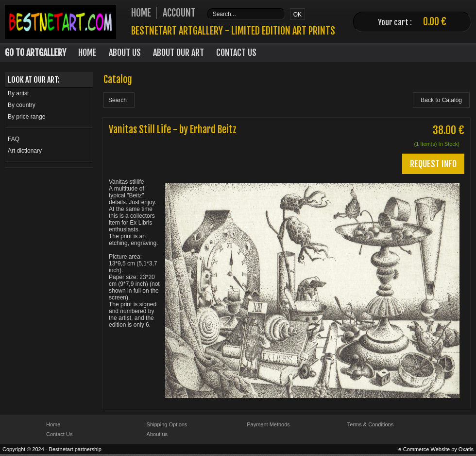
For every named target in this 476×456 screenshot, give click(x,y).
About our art (178, 53)
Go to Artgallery (35, 53)
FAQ (14, 139)
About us (157, 434)
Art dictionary (25, 151)
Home (87, 53)
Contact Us (236, 53)
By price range (26, 117)
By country (22, 105)
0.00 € (435, 22)
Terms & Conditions (370, 424)
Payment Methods (268, 424)
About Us (125, 53)
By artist (18, 93)
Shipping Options (167, 424)
